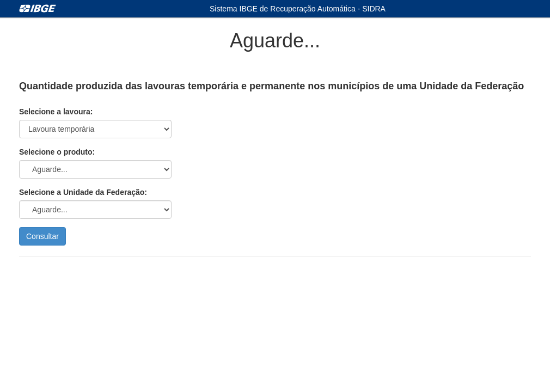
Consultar (42, 236)
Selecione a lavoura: (56, 112)
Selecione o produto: (57, 152)
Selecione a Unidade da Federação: (83, 192)
